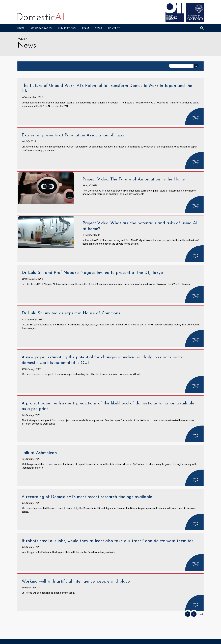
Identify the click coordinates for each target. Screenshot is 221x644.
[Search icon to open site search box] (202, 28)
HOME (21, 39)
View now (196, 118)
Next (201, 614)
